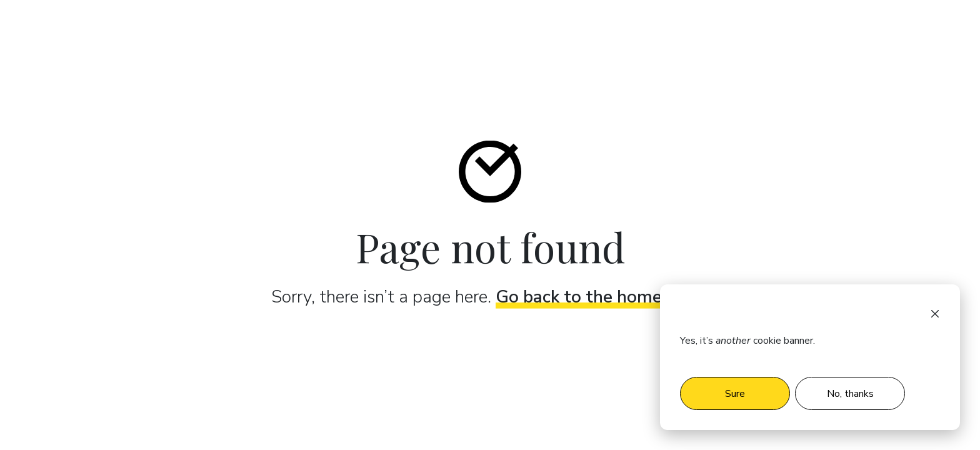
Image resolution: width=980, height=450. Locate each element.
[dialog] (810, 357)
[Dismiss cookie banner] (935, 313)
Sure (735, 394)
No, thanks (850, 394)
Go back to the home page (601, 296)
